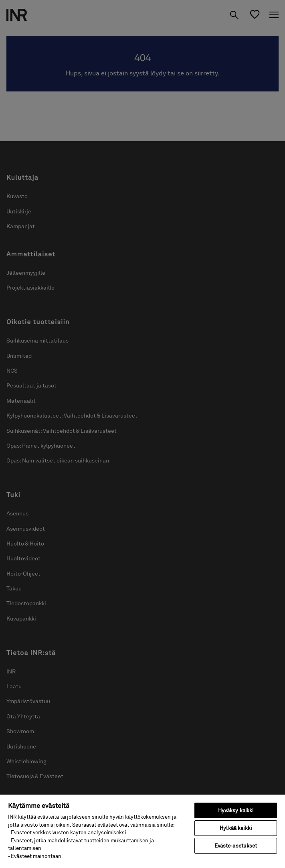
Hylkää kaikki (236, 828)
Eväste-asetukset (236, 846)
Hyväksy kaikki (236, 810)
